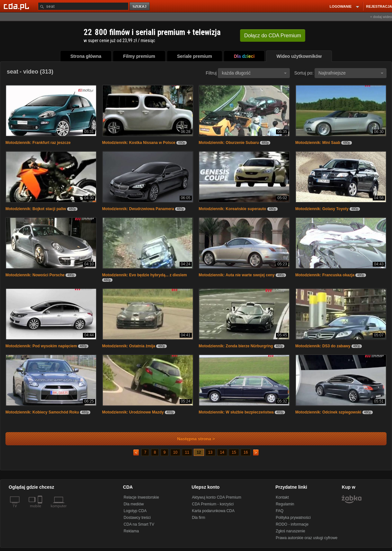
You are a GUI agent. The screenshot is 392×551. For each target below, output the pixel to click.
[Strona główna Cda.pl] (17, 6)
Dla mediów (134, 504)
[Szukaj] (83, 6)
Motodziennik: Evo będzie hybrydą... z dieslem (145, 275)
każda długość (254, 73)
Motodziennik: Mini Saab (318, 143)
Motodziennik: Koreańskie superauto (232, 209)
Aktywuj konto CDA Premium (216, 497)
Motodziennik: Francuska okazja (325, 275)
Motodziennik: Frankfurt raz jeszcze (38, 143)
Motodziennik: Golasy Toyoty (322, 209)
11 (187, 452)
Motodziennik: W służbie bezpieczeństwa (236, 412)
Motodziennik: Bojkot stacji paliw (36, 209)
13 (210, 452)
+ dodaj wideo (381, 17)
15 (234, 452)
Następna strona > (192, 439)
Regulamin (285, 504)
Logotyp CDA (135, 511)
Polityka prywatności (293, 518)
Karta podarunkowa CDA (213, 511)
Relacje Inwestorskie (141, 497)
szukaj (140, 7)
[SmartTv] (41, 510)
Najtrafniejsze (351, 73)
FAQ (280, 511)
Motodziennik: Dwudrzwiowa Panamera (138, 209)
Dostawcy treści (137, 518)
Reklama (131, 531)
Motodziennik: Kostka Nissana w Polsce (139, 143)
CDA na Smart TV (139, 524)
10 (175, 452)
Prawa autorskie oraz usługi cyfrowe (307, 538)
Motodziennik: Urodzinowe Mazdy (133, 412)
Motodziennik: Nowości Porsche (35, 275)
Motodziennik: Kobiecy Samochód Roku (42, 412)
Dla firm (198, 518)
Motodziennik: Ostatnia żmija (129, 346)
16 (246, 452)
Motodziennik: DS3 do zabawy (323, 346)
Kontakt (282, 497)
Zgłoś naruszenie (290, 531)
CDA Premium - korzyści (213, 504)
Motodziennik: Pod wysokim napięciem (41, 346)
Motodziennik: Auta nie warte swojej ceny (236, 275)
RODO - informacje (292, 524)
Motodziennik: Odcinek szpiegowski (328, 412)
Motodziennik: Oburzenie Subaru (229, 143)
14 (222, 452)
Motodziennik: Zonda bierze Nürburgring (236, 346)
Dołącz (273, 36)
